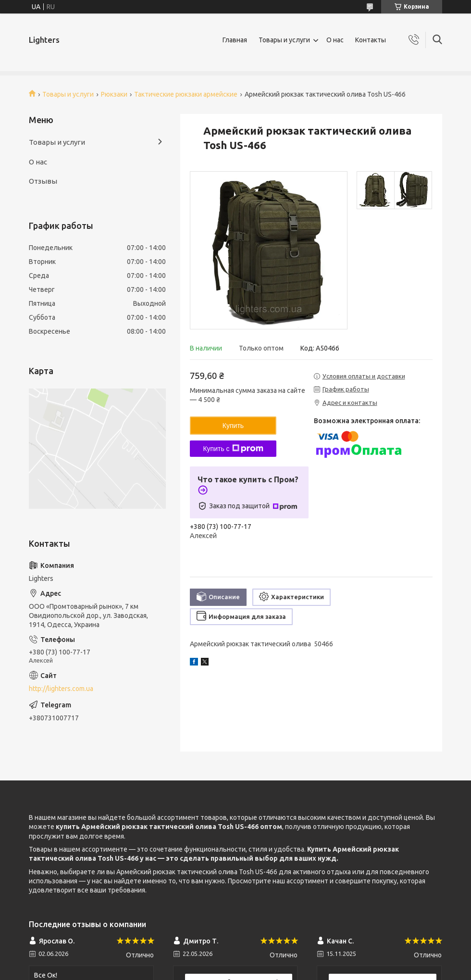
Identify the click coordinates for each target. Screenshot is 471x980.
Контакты (371, 40)
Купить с (233, 449)
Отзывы (43, 181)
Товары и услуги (284, 40)
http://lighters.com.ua (61, 689)
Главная (235, 40)
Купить (233, 426)
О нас (335, 40)
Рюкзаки (114, 94)
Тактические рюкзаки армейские (186, 94)
